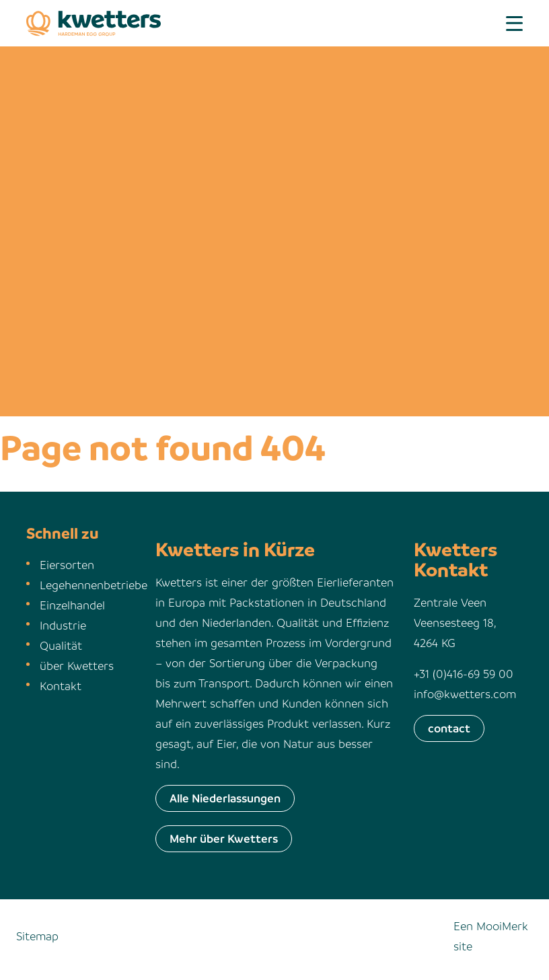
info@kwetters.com (465, 694)
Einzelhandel (72, 605)
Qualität (61, 645)
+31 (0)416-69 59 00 (464, 674)
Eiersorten (67, 565)
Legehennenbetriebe (94, 585)
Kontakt (61, 686)
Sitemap (37, 936)
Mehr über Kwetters (224, 838)
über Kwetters (77, 666)
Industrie (63, 625)
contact (449, 728)
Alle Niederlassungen (225, 798)
